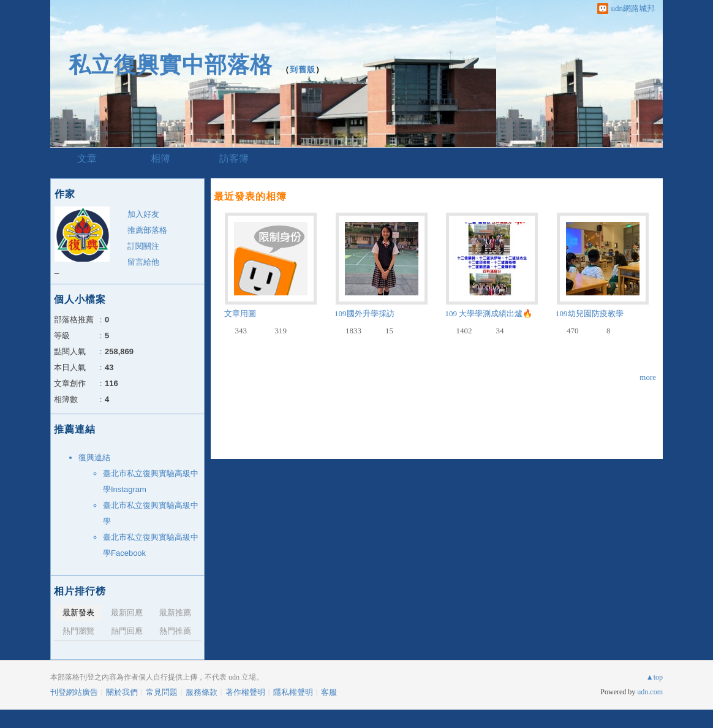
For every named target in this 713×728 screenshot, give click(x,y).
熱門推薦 (175, 631)
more (648, 377)
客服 (329, 692)
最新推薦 (175, 612)
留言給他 (143, 262)
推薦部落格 (147, 230)
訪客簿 (234, 158)
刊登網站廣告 (74, 692)
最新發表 (78, 612)
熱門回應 (127, 631)
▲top (655, 677)
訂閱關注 (143, 246)
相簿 (160, 158)
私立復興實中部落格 (171, 65)
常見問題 (162, 692)
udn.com (650, 692)
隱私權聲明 (293, 692)
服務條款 (202, 692)
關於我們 (122, 692)
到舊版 (303, 70)
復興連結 (94, 457)
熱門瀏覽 (78, 631)
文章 (87, 158)
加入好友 (143, 214)
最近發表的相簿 (250, 196)
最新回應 (127, 612)
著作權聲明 (245, 692)
